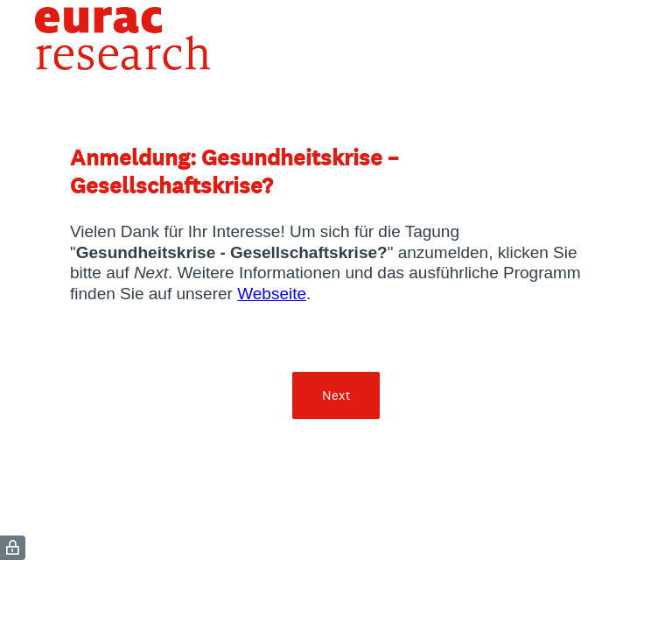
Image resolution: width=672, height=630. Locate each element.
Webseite (272, 294)
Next (336, 395)
